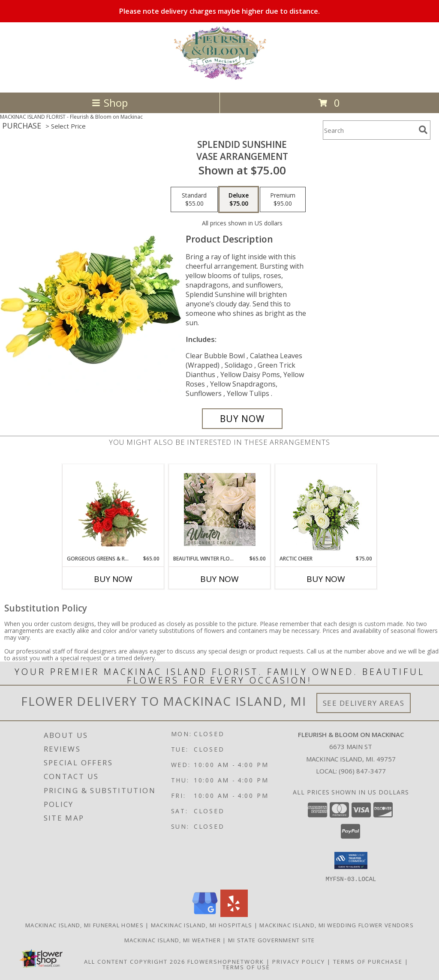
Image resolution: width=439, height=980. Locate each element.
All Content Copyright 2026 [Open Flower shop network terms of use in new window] (135, 961)
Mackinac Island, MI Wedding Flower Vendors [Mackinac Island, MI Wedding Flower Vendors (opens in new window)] (337, 925)
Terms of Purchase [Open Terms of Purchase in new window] (368, 961)
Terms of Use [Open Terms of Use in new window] (246, 967)
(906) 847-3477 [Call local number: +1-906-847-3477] (362, 771)
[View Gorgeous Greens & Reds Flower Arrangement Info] (113, 509)
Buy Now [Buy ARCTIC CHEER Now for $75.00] (326, 579)
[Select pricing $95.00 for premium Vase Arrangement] (283, 200)
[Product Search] (369, 130)
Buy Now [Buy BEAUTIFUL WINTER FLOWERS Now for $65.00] (219, 579)
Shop (110, 103)
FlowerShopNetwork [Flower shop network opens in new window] (226, 961)
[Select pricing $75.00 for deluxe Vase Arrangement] (239, 200)
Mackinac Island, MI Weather (173, 940)
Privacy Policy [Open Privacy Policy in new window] (299, 961)
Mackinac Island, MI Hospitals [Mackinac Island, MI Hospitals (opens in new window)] (202, 925)
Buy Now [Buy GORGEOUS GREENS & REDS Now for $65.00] (113, 579)
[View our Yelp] (234, 914)
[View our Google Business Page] (205, 914)
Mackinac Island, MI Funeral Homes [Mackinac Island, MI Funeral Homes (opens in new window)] (84, 925)
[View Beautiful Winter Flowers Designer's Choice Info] (220, 509)
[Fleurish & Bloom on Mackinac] (219, 80)
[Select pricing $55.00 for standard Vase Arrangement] (194, 200)
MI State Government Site (271, 940)
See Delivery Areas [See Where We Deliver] (364, 703)
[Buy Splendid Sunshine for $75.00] (242, 419)
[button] (351, 860)
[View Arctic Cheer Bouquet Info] (326, 510)
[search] (423, 130)
